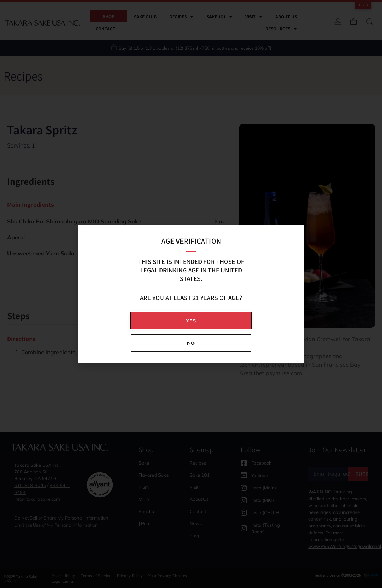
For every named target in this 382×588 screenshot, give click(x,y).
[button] (191, 321)
